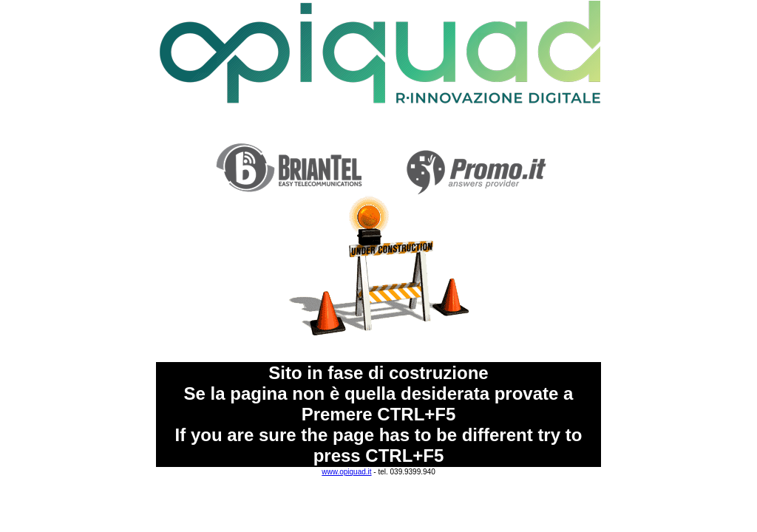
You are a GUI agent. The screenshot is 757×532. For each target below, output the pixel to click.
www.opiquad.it (346, 472)
